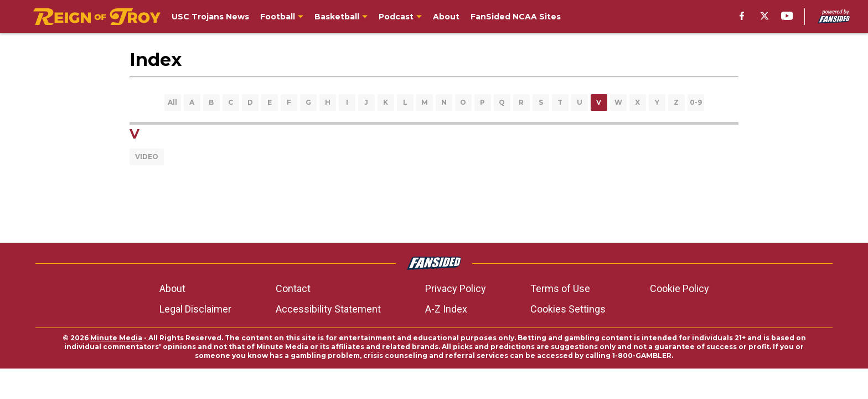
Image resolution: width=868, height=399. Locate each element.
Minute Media (116, 338)
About (172, 288)
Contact (293, 288)
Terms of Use (560, 288)
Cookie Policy (680, 288)
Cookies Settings (568, 309)
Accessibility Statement (328, 309)
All (172, 102)
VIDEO (147, 157)
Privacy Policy (456, 288)
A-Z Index (446, 309)
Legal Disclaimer (195, 309)
